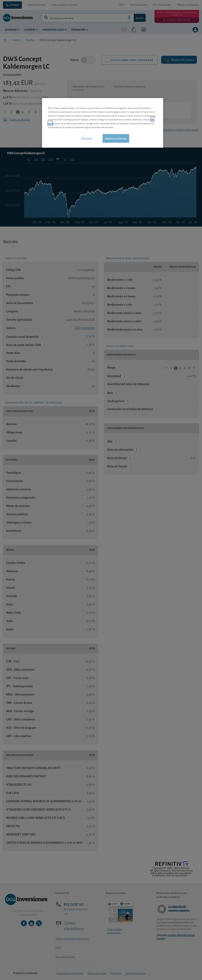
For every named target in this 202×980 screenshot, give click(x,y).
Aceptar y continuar (116, 138)
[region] (103, 123)
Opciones (87, 138)
